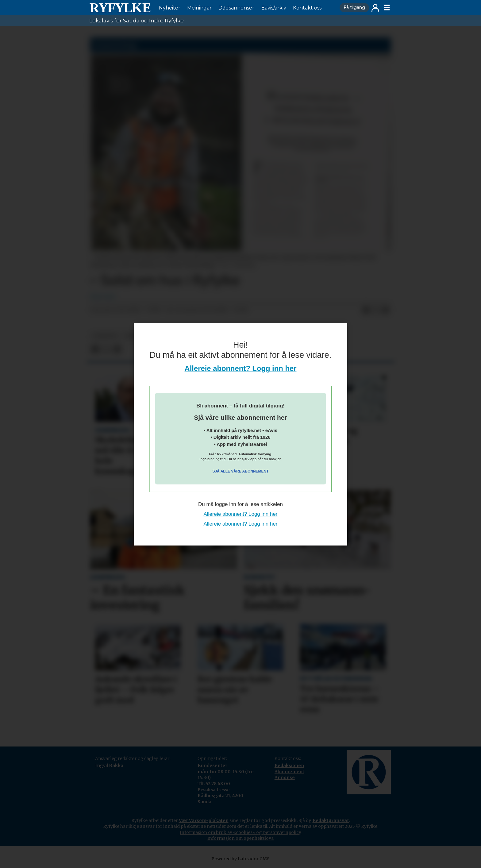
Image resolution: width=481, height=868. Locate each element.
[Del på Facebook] (366, 310)
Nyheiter (170, 8)
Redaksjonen (289, 766)
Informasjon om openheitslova (240, 838)
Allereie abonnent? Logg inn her (241, 368)
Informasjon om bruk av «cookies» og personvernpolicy (240, 832)
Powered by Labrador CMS (240, 859)
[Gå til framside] (120, 8)
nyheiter (105, 336)
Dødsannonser (236, 8)
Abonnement (289, 772)
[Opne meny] (387, 8)
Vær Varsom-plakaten (204, 820)
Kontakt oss (307, 8)
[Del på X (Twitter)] (376, 310)
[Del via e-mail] (386, 310)
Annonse (285, 777)
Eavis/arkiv (274, 8)
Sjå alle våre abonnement (240, 471)
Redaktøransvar (331, 820)
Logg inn (375, 8)
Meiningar (199, 8)
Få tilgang (354, 7)
